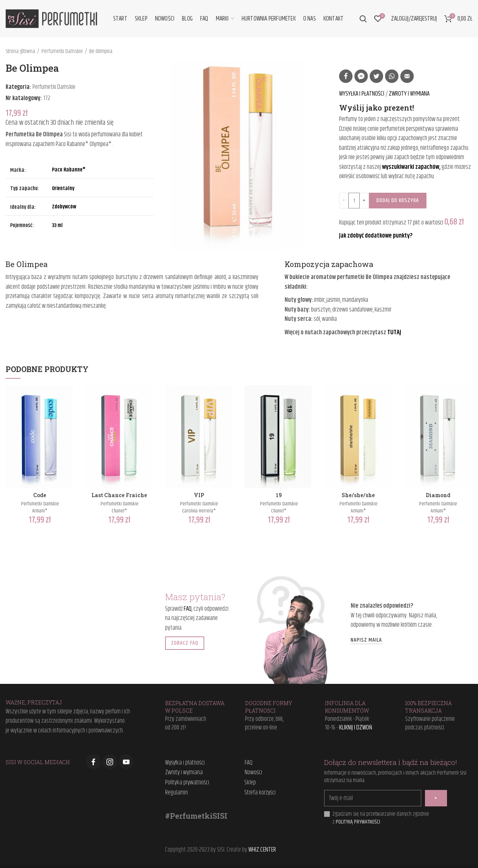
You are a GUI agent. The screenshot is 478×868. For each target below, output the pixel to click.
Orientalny (63, 188)
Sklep (250, 783)
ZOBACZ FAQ (185, 643)
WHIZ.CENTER (262, 850)
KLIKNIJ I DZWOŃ (356, 728)
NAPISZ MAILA (366, 641)
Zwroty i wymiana (184, 773)
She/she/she (358, 495)
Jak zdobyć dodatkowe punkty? (376, 236)
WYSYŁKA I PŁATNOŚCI (362, 94)
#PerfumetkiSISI (196, 816)
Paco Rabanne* (69, 170)
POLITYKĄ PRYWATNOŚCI (358, 822)
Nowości (253, 773)
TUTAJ (394, 332)
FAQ (188, 609)
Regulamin (176, 793)
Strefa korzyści (260, 793)
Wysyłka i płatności (185, 763)
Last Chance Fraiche (119, 495)
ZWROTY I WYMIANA (409, 94)
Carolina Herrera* (199, 511)
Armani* (40, 511)
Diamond (438, 495)
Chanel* (119, 511)
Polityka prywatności (187, 783)
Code (40, 495)
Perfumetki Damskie (62, 52)
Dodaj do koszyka (398, 200)
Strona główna (20, 52)
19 (279, 495)
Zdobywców (64, 207)
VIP (199, 495)
